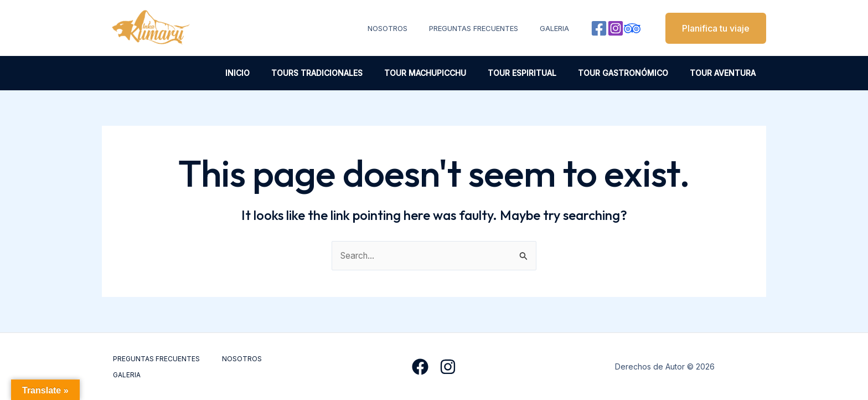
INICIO (271, 73)
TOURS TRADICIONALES (344, 73)
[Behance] (632, 28)
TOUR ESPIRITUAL (537, 73)
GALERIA (558, 28)
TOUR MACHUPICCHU (446, 73)
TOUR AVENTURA (725, 73)
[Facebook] (599, 28)
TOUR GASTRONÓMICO (632, 73)
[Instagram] (616, 28)
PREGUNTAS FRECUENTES (484, 28)
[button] (709, 28)
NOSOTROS (405, 28)
